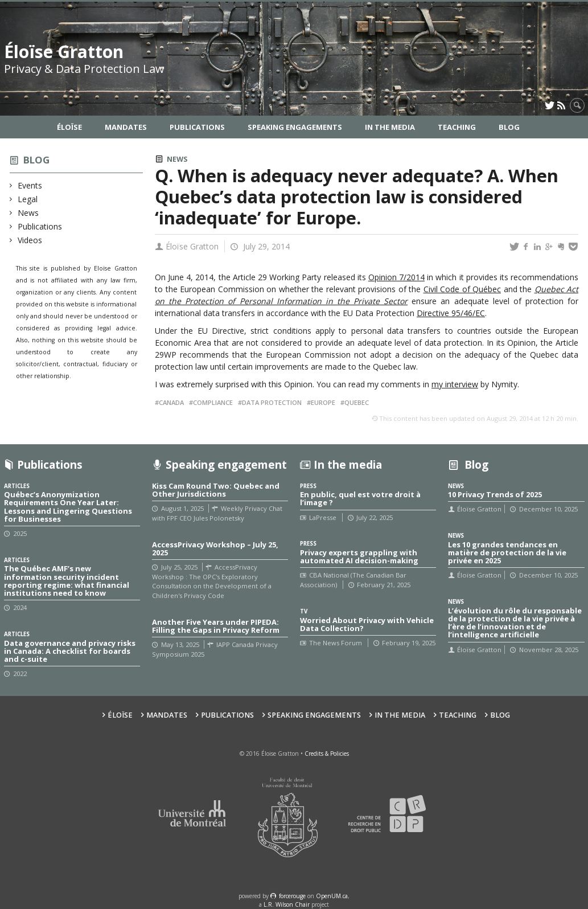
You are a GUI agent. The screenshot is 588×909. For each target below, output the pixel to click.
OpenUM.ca (332, 896)
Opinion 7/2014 (396, 277)
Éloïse (69, 127)
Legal (28, 199)
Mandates (126, 127)
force (292, 896)
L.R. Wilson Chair (287, 904)
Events (30, 185)
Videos (30, 240)
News (28, 213)
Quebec (357, 402)
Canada (171, 402)
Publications (197, 127)
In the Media (390, 127)
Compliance (213, 402)
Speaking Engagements (295, 127)
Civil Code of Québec (462, 289)
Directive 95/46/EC (451, 313)
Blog (509, 127)
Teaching (457, 127)
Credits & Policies (327, 754)
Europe (323, 402)
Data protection (272, 402)
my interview (455, 384)
